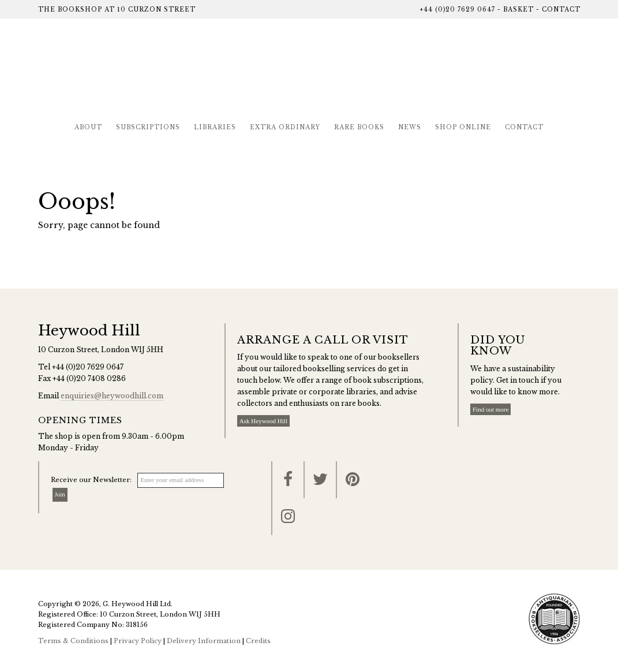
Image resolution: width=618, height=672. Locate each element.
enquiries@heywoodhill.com (112, 396)
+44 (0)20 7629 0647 (457, 10)
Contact (561, 10)
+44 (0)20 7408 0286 (89, 378)
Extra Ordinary (285, 127)
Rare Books (359, 127)
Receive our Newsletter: (91, 480)
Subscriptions (148, 127)
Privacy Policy (138, 641)
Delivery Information (204, 641)
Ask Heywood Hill (263, 421)
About (88, 127)
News (410, 127)
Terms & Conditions (73, 641)
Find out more (490, 409)
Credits (258, 641)
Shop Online (463, 127)
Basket (518, 10)
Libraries (215, 127)
